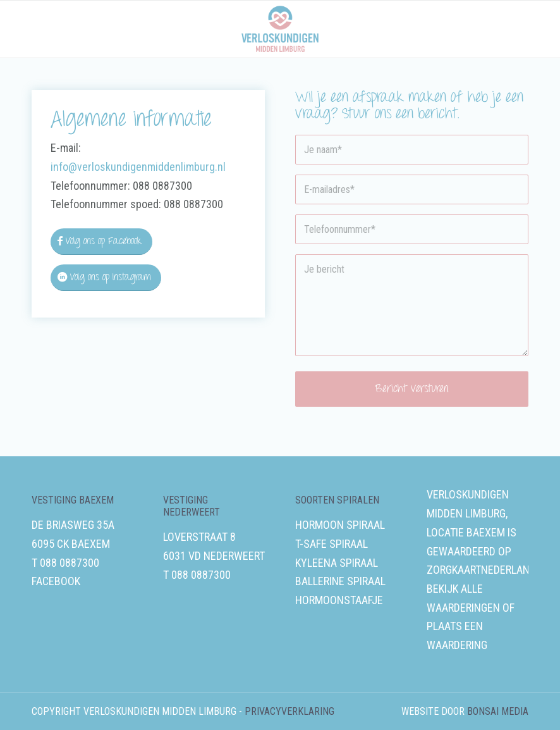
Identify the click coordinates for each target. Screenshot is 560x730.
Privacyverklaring (289, 711)
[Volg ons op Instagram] (106, 278)
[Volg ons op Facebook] (101, 242)
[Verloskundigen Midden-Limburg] (280, 29)
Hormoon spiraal (340, 525)
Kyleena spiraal (337, 563)
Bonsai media (498, 711)
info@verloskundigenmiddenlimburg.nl (138, 167)
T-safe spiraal (332, 544)
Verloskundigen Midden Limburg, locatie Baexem (468, 513)
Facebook (56, 581)
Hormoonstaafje (339, 600)
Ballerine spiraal (340, 581)
